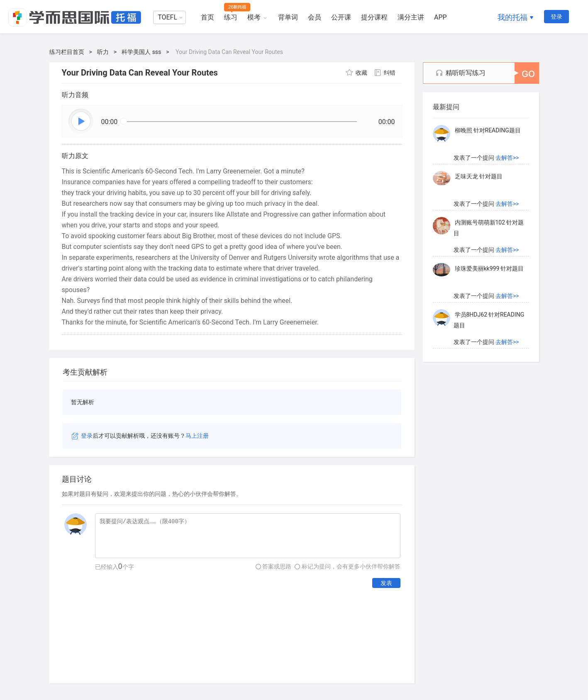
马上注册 (197, 436)
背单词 (288, 17)
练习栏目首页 (67, 52)
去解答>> (507, 158)
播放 (81, 122)
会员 (315, 17)
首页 (207, 17)
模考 (254, 17)
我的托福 (512, 17)
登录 (556, 17)
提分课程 (374, 17)
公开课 (341, 17)
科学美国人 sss (141, 52)
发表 (386, 583)
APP (440, 17)
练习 (231, 17)
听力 (103, 52)
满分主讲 (411, 17)
